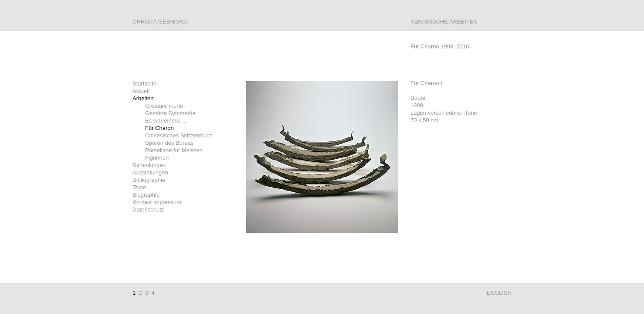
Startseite (144, 84)
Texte (139, 187)
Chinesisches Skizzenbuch (179, 135)
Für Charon (159, 128)
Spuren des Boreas (169, 143)
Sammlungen (149, 165)
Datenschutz (148, 210)
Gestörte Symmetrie (170, 113)
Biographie (146, 195)
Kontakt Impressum (157, 202)
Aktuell (141, 91)
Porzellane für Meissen (174, 150)
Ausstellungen (150, 172)
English (499, 293)
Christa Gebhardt (161, 22)
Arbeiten (143, 98)
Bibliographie (149, 180)
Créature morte (164, 106)
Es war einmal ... (166, 121)
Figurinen (157, 158)
